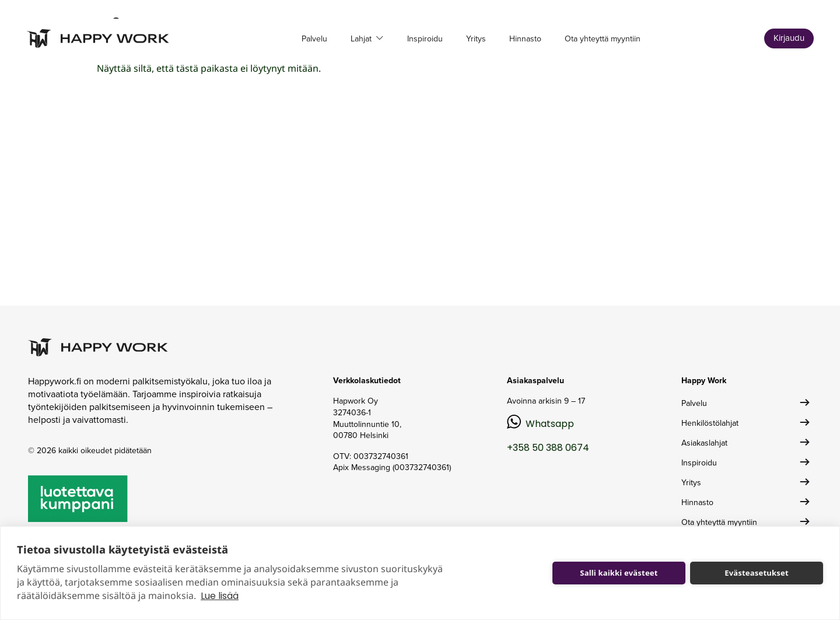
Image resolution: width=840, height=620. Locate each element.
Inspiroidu (425, 39)
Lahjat (362, 39)
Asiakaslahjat (704, 443)
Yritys (476, 39)
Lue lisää (220, 596)
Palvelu (314, 39)
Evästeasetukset (757, 573)
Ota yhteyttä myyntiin (603, 39)
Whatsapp (550, 424)
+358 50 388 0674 (548, 448)
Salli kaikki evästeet (619, 573)
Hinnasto (525, 39)
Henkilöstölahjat (710, 423)
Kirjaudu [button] (789, 38)
